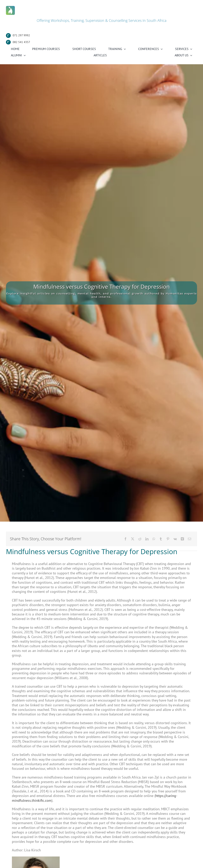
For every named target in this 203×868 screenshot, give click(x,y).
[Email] (190, 539)
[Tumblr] (161, 539)
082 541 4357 (21, 42)
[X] (133, 539)
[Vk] (175, 539)
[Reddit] (140, 539)
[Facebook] (125, 539)
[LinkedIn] (147, 539)
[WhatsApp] (154, 539)
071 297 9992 (21, 35)
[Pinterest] (168, 539)
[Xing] (182, 539)
